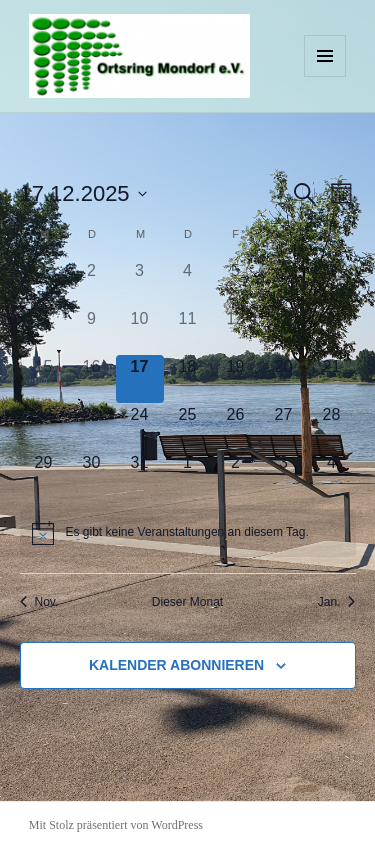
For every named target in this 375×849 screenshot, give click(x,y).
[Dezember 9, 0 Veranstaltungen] (92, 331)
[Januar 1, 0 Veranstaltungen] (188, 475)
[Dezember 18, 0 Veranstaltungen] (188, 379)
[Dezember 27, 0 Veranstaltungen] (284, 427)
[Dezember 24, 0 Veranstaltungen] (140, 427)
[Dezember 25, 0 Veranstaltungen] (188, 427)
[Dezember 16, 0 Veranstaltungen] (92, 379)
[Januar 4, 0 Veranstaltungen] (332, 475)
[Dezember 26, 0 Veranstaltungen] (236, 427)
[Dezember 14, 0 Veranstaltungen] (332, 331)
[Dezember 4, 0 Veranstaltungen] (188, 283)
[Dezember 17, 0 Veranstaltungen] (140, 379)
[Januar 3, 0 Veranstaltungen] (284, 475)
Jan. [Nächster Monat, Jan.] (337, 602)
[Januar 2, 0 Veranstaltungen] (236, 475)
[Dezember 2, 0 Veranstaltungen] (92, 283)
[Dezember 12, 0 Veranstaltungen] (236, 331)
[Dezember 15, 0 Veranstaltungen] (44, 379)
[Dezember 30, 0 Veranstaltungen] (92, 475)
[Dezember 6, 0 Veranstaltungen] (284, 283)
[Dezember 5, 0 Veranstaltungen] (236, 283)
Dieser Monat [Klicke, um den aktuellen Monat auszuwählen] (187, 602)
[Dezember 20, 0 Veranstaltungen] (284, 379)
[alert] (188, 533)
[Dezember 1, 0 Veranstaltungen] (44, 283)
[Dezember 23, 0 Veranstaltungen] (92, 427)
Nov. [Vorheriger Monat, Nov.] (39, 602)
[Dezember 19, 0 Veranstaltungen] (236, 379)
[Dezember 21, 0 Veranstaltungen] (332, 379)
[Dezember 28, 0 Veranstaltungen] (332, 427)
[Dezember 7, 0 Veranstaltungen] (332, 283)
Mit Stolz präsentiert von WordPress (116, 825)
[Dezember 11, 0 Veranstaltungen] (188, 331)
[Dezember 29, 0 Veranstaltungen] (44, 475)
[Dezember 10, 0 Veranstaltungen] (140, 331)
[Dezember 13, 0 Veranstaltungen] (284, 331)
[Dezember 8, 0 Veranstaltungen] (44, 331)
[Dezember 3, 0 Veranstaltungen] (140, 283)
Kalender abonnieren (176, 665)
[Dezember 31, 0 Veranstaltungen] (140, 475)
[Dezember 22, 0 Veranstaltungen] (44, 427)
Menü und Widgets (325, 76)
